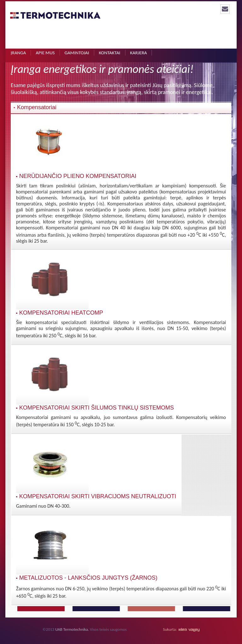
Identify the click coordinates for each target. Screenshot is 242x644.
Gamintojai (77, 53)
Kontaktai (110, 53)
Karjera (139, 53)
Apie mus (45, 53)
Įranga (18, 53)
